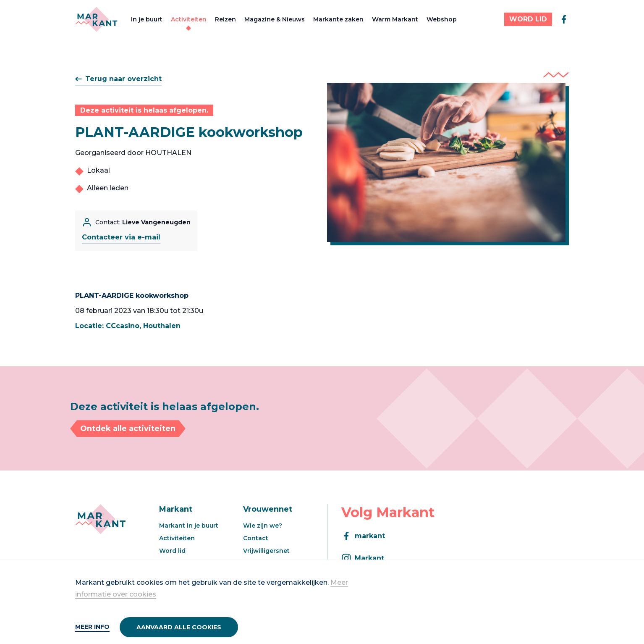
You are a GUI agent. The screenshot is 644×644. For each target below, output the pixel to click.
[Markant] (96, 19)
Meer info (92, 627)
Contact (256, 538)
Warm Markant (395, 19)
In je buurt (147, 19)
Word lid (172, 551)
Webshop (442, 19)
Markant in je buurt (189, 526)
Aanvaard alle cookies (179, 627)
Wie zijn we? (263, 526)
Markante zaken (338, 19)
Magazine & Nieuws (275, 19)
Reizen (225, 19)
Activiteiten (189, 19)
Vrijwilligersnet (266, 551)
